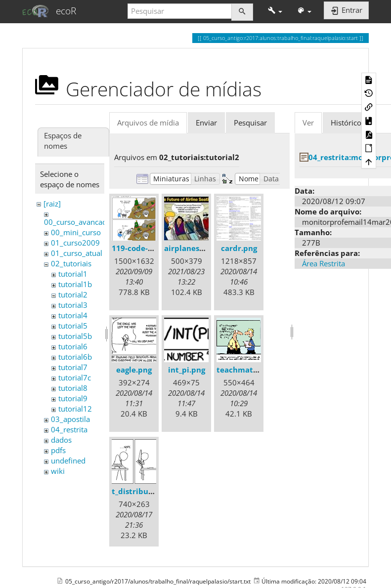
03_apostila (70, 419)
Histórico (346, 123)
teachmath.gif (243, 370)
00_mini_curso (76, 232)
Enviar (206, 123)
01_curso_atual (77, 253)
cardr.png (239, 248)
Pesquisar (250, 123)
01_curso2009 (75, 243)
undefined (68, 461)
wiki (58, 471)
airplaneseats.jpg (196, 248)
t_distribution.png (146, 491)
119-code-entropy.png (153, 248)
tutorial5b (75, 336)
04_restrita (69, 429)
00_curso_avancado (78, 222)
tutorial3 (73, 305)
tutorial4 (73, 315)
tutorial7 (73, 367)
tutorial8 (73, 388)
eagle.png (134, 370)
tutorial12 (75, 409)
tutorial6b (75, 357)
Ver (308, 123)
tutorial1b (75, 284)
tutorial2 (73, 294)
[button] (275, 11)
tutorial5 (73, 326)
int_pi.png (187, 370)
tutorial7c (75, 378)
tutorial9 (73, 398)
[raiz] (52, 204)
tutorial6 (73, 346)
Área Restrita (324, 263)
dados (61, 440)
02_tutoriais (71, 263)
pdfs (58, 450)
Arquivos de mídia (148, 123)
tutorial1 (73, 274)
